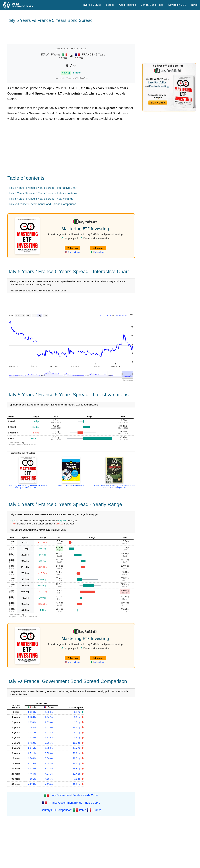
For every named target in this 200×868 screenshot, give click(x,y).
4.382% (32, 769)
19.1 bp (77, 727)
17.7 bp (77, 748)
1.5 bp (78, 722)
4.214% (49, 769)
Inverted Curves (92, 5)
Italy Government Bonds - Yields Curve (74, 795)
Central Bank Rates (152, 5)
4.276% (32, 784)
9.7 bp (78, 733)
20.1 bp (77, 753)
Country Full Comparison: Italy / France (71, 810)
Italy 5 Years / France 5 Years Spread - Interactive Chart (43, 188)
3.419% (32, 743)
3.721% (32, 753)
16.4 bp (77, 763)
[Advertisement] (71, 35)
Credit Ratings (128, 5)
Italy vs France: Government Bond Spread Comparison (43, 204)
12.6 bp (77, 758)
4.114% (49, 784)
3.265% (49, 743)
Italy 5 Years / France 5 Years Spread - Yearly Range (41, 199)
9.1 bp (78, 717)
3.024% (49, 733)
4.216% (32, 763)
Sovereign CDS (177, 5)
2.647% (49, 717)
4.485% (32, 774)
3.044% (32, 727)
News (194, 5)
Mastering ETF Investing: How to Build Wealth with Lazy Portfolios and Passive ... (28, 487)
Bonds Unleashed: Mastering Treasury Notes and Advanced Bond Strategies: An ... (114, 487)
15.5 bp (77, 743)
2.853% (32, 722)
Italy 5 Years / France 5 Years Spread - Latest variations (43, 193)
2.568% (49, 712)
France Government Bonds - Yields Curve (75, 803)
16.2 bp (77, 784)
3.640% (49, 758)
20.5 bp (77, 738)
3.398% (49, 748)
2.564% (32, 712)
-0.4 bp (77, 712)
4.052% (49, 763)
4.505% (49, 779)
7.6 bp (78, 779)
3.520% (49, 753)
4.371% (49, 774)
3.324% (32, 738)
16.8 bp (77, 769)
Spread (110, 5)
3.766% (32, 758)
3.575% (32, 748)
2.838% (49, 722)
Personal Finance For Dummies (71, 486)
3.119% (49, 738)
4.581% (32, 779)
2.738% (32, 717)
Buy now (73, 248)
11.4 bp (77, 774)
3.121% (32, 733)
